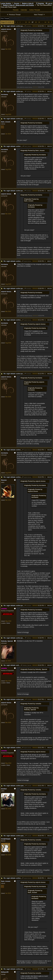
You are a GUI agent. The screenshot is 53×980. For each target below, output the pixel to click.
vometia (28, 699)
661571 (50, 191)
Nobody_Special (26, 665)
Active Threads (35, 10)
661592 (50, 477)
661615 (50, 786)
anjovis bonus (27, 261)
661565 (50, 119)
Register (40, 3)
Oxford (8, 623)
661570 (50, 146)
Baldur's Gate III (28, 3)
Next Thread (40, 15)
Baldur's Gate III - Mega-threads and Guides (19, 5)
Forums (17, 3)
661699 (50, 969)
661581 (50, 289)
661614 (50, 748)
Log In (49, 3)
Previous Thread (13, 15)
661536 (50, 26)
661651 (50, 836)
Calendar (24, 10)
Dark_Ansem (27, 146)
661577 (50, 261)
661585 (50, 320)
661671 (50, 878)
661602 (50, 638)
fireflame (28, 91)
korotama (28, 26)
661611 (50, 699)
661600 (50, 606)
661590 (50, 450)
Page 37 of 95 (7, 22)
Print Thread (5, 18)
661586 (50, 374)
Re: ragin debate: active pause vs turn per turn (20, 26)
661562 (50, 91)
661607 (50, 665)
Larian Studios (6, 3)
